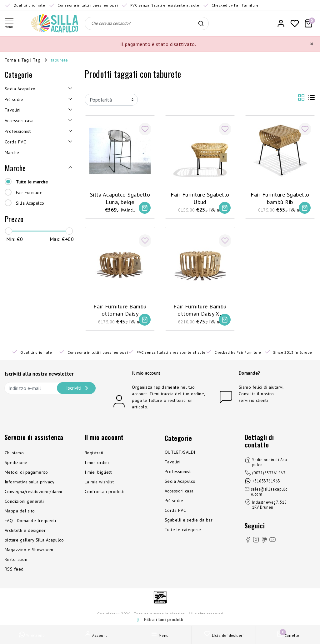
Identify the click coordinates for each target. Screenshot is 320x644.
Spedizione (16, 463)
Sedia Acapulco (180, 482)
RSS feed (14, 570)
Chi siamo (14, 454)
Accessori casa (179, 492)
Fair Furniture (29, 192)
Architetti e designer (25, 531)
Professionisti (178, 472)
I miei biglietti (99, 473)
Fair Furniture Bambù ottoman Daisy (120, 310)
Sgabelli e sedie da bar (189, 521)
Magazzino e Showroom (29, 551)
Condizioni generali (24, 502)
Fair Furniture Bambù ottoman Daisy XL (200, 310)
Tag (37, 60)
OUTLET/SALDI (180, 453)
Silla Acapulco (30, 203)
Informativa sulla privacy (30, 483)
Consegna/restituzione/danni (33, 492)
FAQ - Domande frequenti (30, 522)
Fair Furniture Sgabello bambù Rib (280, 197)
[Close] (312, 44)
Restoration (16, 560)
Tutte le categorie (183, 531)
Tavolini (173, 463)
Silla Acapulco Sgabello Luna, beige (120, 197)
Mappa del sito (20, 512)
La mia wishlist (99, 483)
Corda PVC (175, 511)
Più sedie (174, 502)
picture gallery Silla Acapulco (34, 541)
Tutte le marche (32, 182)
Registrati (94, 454)
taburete (60, 60)
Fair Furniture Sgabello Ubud (200, 197)
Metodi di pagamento (26, 473)
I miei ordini (97, 463)
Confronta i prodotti (105, 492)
